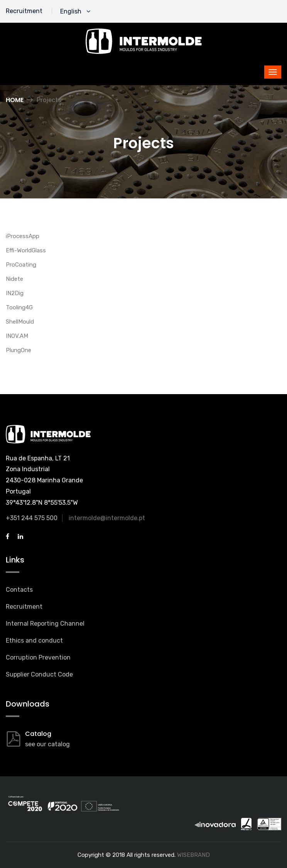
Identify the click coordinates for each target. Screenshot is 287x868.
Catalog (38, 734)
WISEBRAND (193, 855)
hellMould (22, 322)
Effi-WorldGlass (26, 250)
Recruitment (24, 11)
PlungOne (19, 350)
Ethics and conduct (34, 641)
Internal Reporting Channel (45, 624)
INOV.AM (17, 336)
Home (15, 100)
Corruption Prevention (38, 657)
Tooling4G (19, 307)
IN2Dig (15, 293)
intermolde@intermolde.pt (107, 518)
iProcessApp (23, 236)
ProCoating (21, 265)
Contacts (19, 590)
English (75, 11)
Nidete (14, 279)
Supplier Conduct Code (39, 674)
